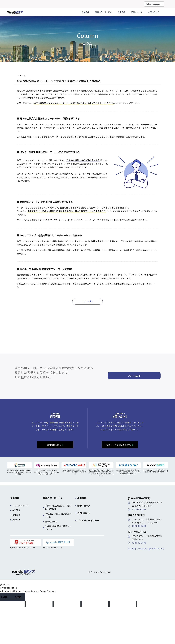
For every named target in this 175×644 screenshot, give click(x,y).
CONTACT (136, 380)
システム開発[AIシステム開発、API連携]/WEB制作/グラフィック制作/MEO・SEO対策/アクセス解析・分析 (47, 478)
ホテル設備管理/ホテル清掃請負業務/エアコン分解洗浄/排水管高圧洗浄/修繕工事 (156, 477)
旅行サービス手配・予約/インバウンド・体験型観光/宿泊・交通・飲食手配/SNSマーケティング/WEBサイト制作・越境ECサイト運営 (101, 479)
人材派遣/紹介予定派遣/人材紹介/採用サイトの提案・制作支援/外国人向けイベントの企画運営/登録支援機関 (128, 478)
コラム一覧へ (87, 307)
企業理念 (16, 516)
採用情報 (129, 15)
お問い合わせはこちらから (119, 451)
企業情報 (96, 15)
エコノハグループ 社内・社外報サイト (21, 554)
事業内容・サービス (113, 15)
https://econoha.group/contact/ (148, 554)
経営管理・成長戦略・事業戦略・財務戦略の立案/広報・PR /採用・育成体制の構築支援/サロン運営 (19, 478)
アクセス (16, 526)
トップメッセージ (20, 512)
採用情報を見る (54, 451)
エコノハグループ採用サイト (51, 554)
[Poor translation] (18, 603)
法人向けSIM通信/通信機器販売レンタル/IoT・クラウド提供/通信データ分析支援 (74, 477)
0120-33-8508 (139, 515)
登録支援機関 (51, 528)
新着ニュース (141, 15)
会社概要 (16, 521)
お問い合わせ (155, 15)
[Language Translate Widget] (154, 4)
